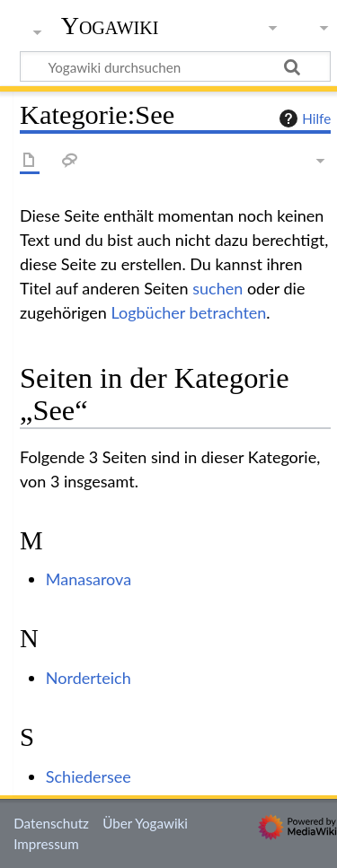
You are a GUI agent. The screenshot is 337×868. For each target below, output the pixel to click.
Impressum (46, 844)
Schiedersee (89, 776)
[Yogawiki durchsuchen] (175, 66)
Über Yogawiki (145, 823)
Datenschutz (51, 823)
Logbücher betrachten (188, 312)
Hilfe (303, 118)
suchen (217, 288)
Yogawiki (110, 26)
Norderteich (89, 678)
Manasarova (89, 579)
